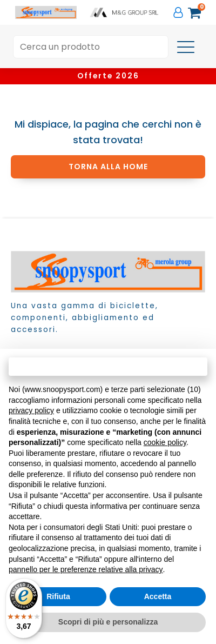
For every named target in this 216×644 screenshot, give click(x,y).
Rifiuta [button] (58, 596)
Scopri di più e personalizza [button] (108, 622)
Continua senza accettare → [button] (108, 366)
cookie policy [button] (165, 442)
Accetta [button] (158, 596)
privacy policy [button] (31, 410)
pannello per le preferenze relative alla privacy (86, 569)
